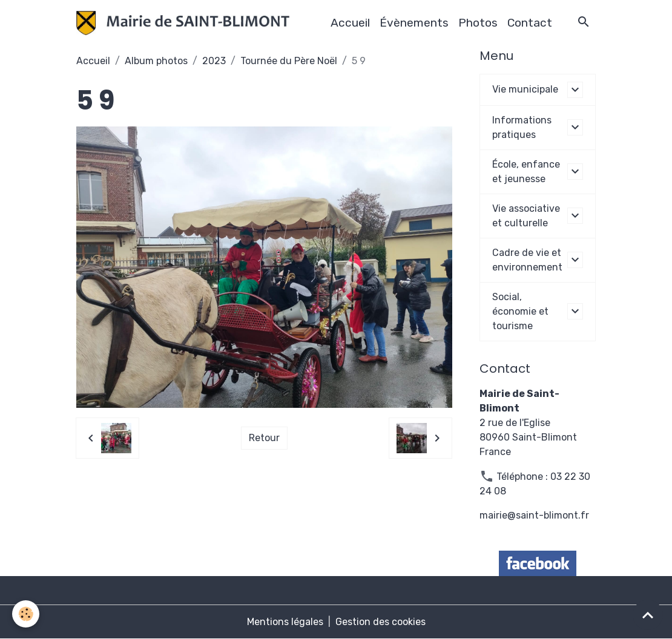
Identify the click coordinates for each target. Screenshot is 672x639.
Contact (530, 23)
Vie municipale (525, 89)
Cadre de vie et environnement (527, 260)
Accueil (350, 23)
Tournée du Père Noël (289, 61)
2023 (214, 61)
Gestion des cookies (380, 622)
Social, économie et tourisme (520, 311)
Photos (478, 23)
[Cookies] (26, 614)
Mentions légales (285, 622)
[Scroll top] (648, 615)
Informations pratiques (522, 127)
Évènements (414, 23)
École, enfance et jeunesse (526, 172)
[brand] (185, 23)
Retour (264, 438)
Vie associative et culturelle (526, 216)
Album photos (156, 61)
